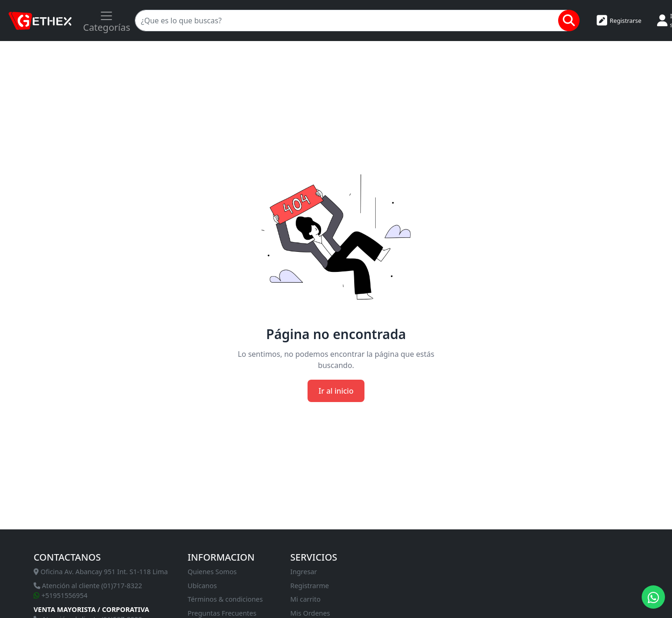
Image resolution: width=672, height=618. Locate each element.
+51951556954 (61, 595)
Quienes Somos (212, 572)
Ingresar (304, 572)
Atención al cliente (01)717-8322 (88, 586)
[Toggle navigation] (107, 21)
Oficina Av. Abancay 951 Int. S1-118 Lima (101, 572)
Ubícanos (202, 586)
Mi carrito (305, 599)
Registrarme (310, 586)
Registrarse (619, 21)
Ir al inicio (336, 391)
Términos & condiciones (225, 599)
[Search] (351, 21)
